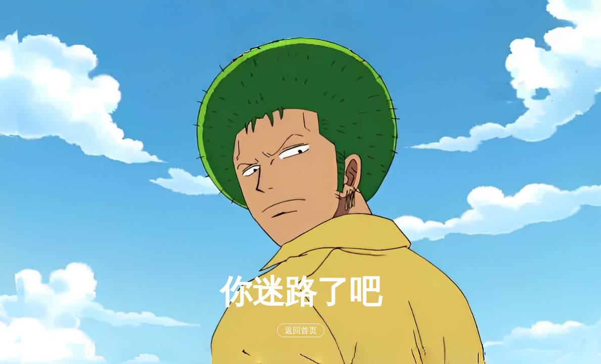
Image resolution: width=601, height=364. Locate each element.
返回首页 (301, 330)
